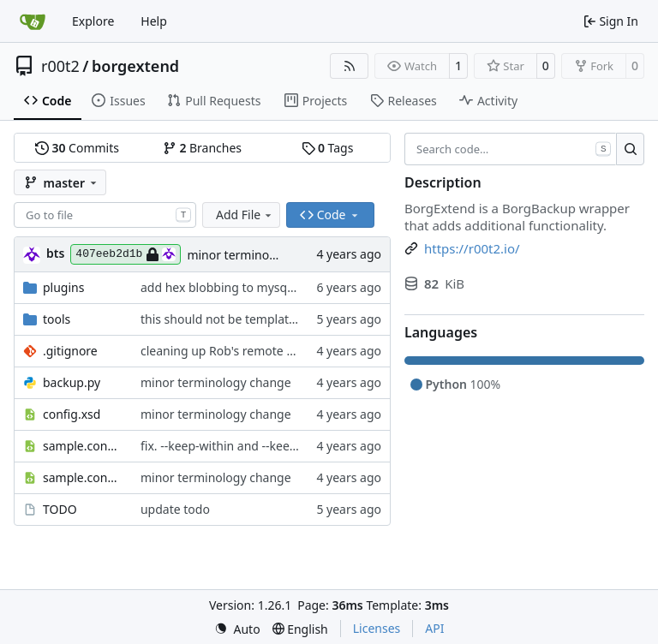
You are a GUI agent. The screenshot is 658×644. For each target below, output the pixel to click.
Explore (93, 21)
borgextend (135, 66)
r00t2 (60, 66)
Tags (328, 148)
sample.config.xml (83, 477)
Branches (202, 148)
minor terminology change (262, 255)
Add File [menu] (245, 215)
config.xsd (72, 414)
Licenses (377, 628)
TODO (60, 509)
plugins (63, 287)
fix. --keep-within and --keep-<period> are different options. (307, 446)
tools (57, 319)
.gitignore (70, 351)
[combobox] (105, 215)
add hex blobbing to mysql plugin (235, 287)
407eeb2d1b (126, 254)
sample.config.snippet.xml (83, 446)
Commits (77, 148)
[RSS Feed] (350, 66)
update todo (175, 509)
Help (154, 21)
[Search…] (630, 149)
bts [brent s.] (55, 253)
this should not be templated (222, 319)
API (434, 628)
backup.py (72, 382)
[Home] (33, 21)
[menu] (237, 629)
